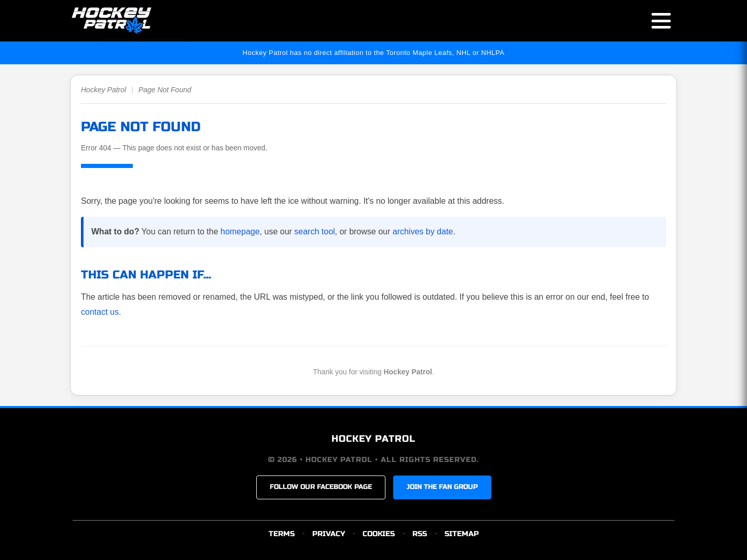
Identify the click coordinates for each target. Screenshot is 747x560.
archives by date (423, 232)
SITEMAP (462, 534)
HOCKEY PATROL (374, 439)
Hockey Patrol (103, 90)
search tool (314, 232)
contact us (100, 312)
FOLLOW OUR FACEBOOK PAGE (321, 487)
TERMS (282, 534)
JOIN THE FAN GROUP (442, 487)
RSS (420, 534)
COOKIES (379, 534)
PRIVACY (329, 534)
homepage (240, 232)
